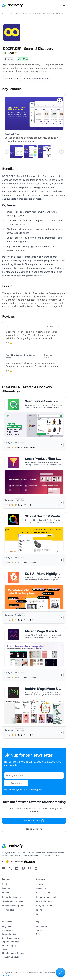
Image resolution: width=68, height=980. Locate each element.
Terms (39, 930)
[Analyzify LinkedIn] (17, 868)
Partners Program (44, 901)
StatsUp (6, 949)
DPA (38, 934)
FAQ (38, 914)
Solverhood (7, 975)
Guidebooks (7, 930)
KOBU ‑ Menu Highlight (42, 574)
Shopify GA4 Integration (13, 901)
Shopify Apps (14, 13)
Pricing (39, 910)
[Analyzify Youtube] (4, 868)
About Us (40, 884)
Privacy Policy (42, 926)
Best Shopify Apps (10, 945)
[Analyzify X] (10, 868)
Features (6, 888)
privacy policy (36, 790)
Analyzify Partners (44, 906)
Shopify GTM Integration (13, 906)
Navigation (27, 13)
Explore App (12, 79)
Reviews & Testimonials (46, 897)
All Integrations (9, 910)
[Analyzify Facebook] (23, 868)
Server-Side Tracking (11, 897)
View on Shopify (43, 893)
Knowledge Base (9, 934)
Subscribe (16, 783)
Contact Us (41, 888)
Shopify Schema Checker (13, 953)
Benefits (6, 893)
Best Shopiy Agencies (12, 938)
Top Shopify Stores (11, 942)
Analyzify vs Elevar (10, 957)
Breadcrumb (20, 615)
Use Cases (7, 884)
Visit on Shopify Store (36, 79)
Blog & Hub (7, 926)
